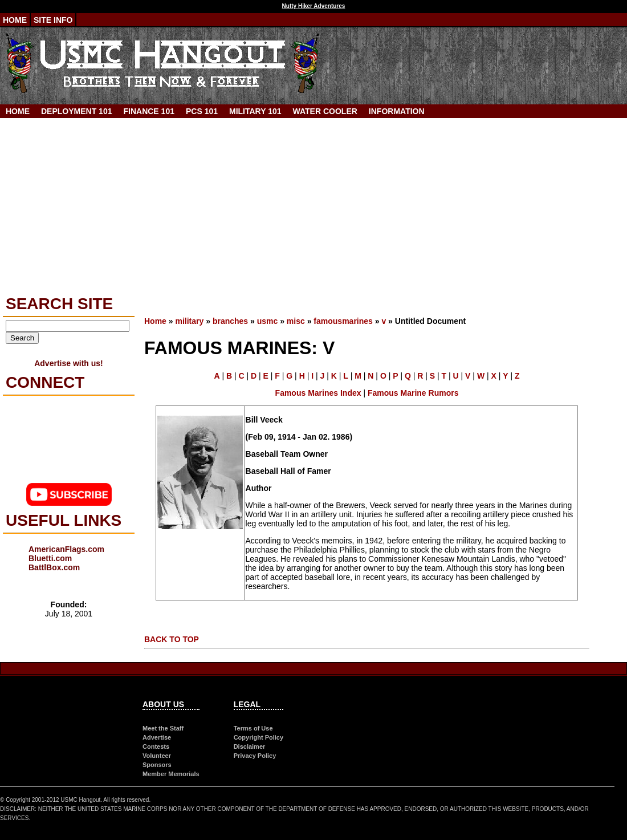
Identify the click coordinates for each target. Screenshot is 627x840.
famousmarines (343, 321)
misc (296, 321)
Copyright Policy (258, 737)
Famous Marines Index (318, 393)
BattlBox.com (54, 567)
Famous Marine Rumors (413, 393)
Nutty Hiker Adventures (314, 6)
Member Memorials (171, 774)
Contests (156, 746)
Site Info (53, 20)
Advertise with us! (69, 363)
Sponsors (157, 765)
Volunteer (157, 756)
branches (230, 321)
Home (15, 20)
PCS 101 (202, 111)
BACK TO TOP (172, 639)
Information (397, 111)
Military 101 (255, 111)
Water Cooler (325, 111)
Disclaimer (250, 746)
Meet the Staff (163, 728)
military (189, 321)
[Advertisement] (313, 204)
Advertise (157, 737)
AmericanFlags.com (66, 549)
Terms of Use (253, 728)
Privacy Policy (255, 756)
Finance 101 (148, 111)
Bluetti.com (50, 558)
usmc (268, 321)
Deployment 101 (76, 111)
